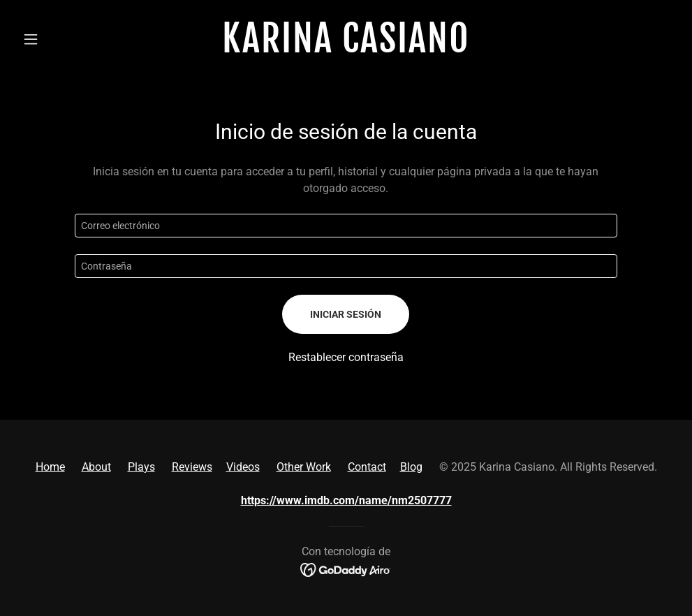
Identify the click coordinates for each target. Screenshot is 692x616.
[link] (346, 49)
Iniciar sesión (346, 314)
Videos (243, 467)
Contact (367, 467)
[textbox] (346, 226)
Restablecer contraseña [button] (346, 357)
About (96, 467)
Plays (141, 467)
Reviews (192, 467)
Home (50, 467)
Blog (411, 467)
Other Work (304, 467)
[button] (66, 39)
